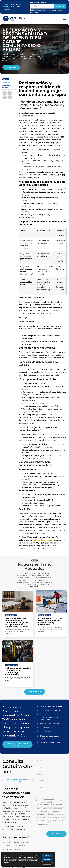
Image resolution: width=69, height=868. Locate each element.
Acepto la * (37, 9)
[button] (64, 19)
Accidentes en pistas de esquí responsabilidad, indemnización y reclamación (50, 621)
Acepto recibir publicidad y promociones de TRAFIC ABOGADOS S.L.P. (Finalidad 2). (47, 11)
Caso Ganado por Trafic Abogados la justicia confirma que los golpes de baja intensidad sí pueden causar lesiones (17, 622)
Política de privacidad (49, 799)
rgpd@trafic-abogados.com (56, 820)
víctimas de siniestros (42, 540)
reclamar (6, 79)
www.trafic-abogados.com (51, 822)
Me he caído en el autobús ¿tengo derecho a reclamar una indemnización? (18, 671)
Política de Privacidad (39, 9)
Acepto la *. (47, 799)
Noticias (41, 615)
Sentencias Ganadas (11, 615)
